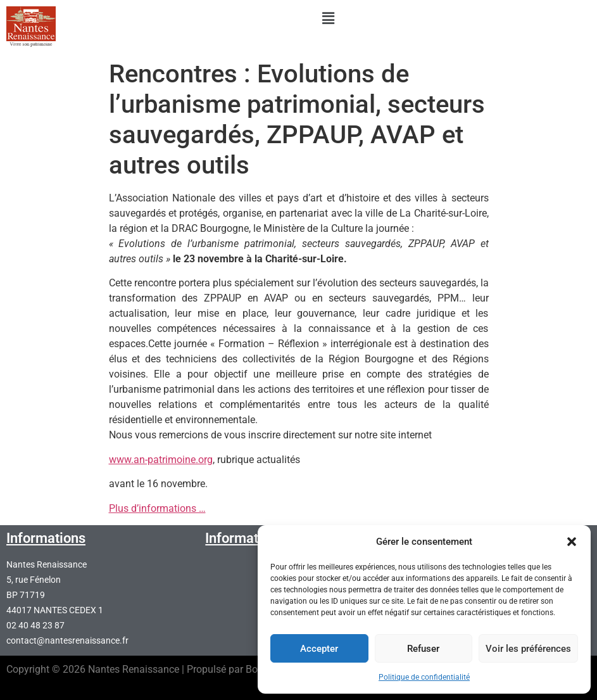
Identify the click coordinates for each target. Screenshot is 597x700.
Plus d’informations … (157, 508)
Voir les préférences (528, 649)
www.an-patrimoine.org (161, 460)
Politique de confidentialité (424, 677)
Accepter (319, 649)
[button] (572, 542)
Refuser (423, 649)
